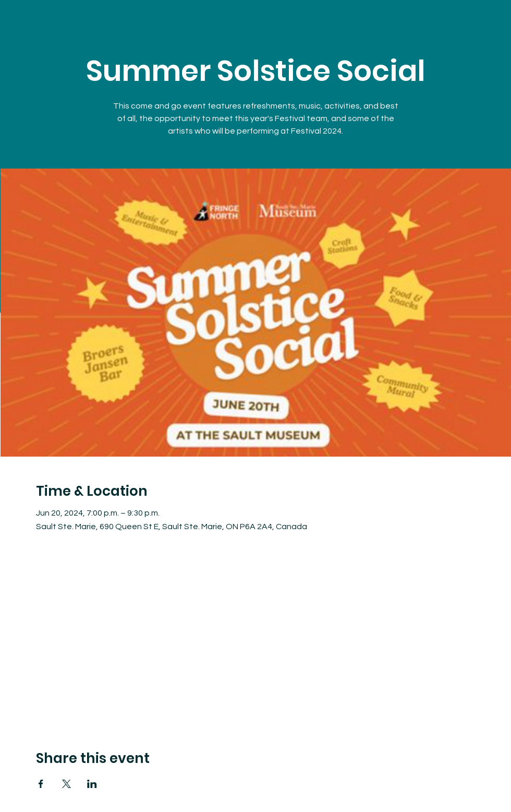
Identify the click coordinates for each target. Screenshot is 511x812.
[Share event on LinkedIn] (92, 784)
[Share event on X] (66, 784)
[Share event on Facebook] (41, 784)
